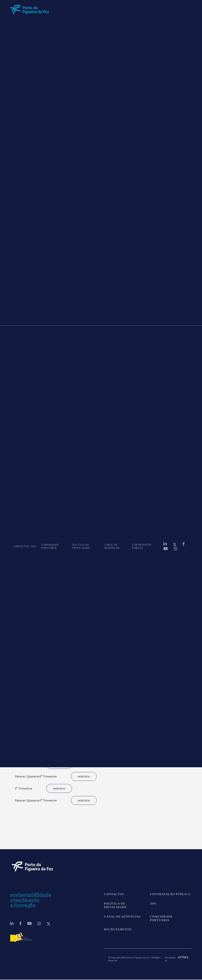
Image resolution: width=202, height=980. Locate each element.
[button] (144, 9)
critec (183, 957)
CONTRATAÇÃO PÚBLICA (142, 546)
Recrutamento (118, 930)
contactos (114, 895)
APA (33, 546)
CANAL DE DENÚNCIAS (112, 546)
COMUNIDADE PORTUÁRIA (50, 546)
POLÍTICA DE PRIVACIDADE (81, 546)
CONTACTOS (19, 546)
